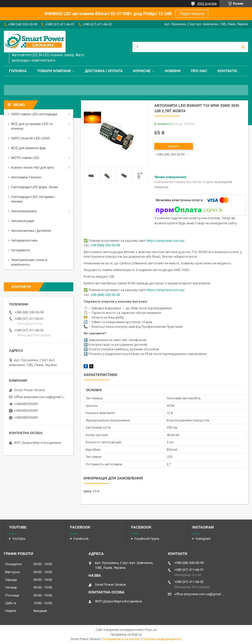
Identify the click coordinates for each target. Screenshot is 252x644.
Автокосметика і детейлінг (31, 231)
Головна (18, 71)
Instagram (203, 539)
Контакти (227, 71)
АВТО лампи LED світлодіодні (34, 114)
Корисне (142, 71)
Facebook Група (147, 539)
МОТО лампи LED (25, 158)
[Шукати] (243, 47)
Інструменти (20, 250)
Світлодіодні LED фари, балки (34, 187)
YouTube (19, 539)
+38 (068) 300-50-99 (105, 245)
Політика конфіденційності (162, 639)
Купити (174, 146)
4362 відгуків (207, 4)
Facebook (81, 539)
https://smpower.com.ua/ (166, 241)
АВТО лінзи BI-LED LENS (31, 138)
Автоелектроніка (24, 211)
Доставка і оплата (104, 71)
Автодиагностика (24, 240)
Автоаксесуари (23, 221)
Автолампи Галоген (26, 177)
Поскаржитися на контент (121, 639)
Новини (173, 71)
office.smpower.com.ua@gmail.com (40, 397)
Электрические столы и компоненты (29, 262)
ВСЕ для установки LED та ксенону (32, 126)
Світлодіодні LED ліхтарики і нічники (33, 199)
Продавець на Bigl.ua (126, 635)
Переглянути (192, 14)
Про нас (199, 71)
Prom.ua (151, 630)
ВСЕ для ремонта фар (28, 148)
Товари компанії (54, 71)
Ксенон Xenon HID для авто (32, 167)
